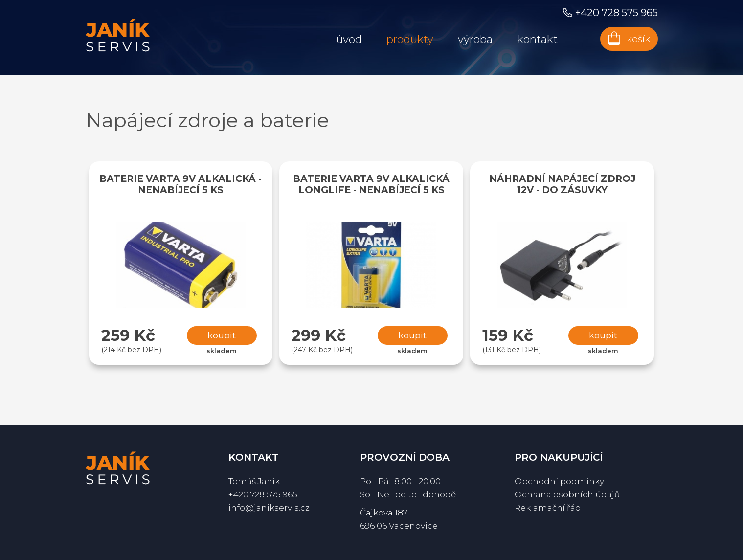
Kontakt (537, 39)
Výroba (475, 39)
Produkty (410, 39)
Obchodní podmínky (559, 481)
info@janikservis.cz (269, 508)
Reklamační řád (548, 508)
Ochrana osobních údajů (567, 494)
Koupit (222, 336)
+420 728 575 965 (263, 494)
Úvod (349, 39)
